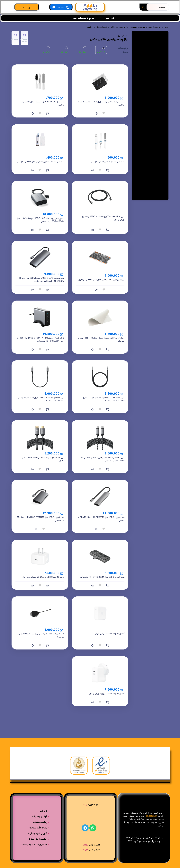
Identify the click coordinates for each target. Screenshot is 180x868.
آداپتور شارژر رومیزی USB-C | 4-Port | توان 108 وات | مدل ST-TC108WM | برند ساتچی (40, 220)
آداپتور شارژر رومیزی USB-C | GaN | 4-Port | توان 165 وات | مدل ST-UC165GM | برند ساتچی (40, 340)
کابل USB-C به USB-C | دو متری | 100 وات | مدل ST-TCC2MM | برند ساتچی (102, 459)
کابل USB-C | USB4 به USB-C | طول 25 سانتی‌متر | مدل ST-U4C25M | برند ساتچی (41, 399)
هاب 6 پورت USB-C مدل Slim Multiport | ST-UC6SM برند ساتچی (100, 519)
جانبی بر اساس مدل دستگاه (141, 27)
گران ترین (64, 52)
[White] (76, 73)
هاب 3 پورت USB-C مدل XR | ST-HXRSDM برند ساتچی (102, 577)
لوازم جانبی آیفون (121, 27)
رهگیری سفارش (40, 822)
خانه (167, 27)
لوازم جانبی (159, 27)
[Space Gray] (76, 489)
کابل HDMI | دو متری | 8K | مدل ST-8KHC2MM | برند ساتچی (42, 459)
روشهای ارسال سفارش (37, 839)
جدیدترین (101, 52)
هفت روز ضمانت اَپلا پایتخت (34, 845)
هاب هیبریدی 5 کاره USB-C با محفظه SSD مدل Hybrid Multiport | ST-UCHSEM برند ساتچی (42, 280)
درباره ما (44, 811)
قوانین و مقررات (40, 817)
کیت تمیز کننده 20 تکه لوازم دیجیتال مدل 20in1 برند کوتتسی (43, 103)
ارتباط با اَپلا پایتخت (38, 828)
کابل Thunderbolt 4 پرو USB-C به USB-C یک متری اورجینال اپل (103, 218)
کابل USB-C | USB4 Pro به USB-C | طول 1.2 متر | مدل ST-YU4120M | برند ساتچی (102, 399)
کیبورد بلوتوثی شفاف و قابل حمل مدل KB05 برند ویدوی (101, 280)
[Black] (76, 70)
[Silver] (76, 486)
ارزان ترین (82, 52)
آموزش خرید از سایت (38, 834)
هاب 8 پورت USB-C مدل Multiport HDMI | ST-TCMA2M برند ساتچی (41, 519)
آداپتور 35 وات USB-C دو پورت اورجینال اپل (107, 694)
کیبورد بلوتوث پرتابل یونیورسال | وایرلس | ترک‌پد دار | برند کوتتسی (101, 103)
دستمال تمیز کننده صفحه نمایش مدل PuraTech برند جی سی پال (101, 340)
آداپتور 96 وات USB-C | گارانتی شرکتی (110, 634)
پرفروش (46, 52)
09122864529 (151, 816)
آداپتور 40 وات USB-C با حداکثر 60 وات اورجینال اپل (43, 577)
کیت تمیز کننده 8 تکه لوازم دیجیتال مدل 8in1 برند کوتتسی (40, 162)
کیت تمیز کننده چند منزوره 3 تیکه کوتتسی (108, 162)
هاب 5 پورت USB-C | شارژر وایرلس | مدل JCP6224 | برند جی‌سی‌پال (41, 635)
